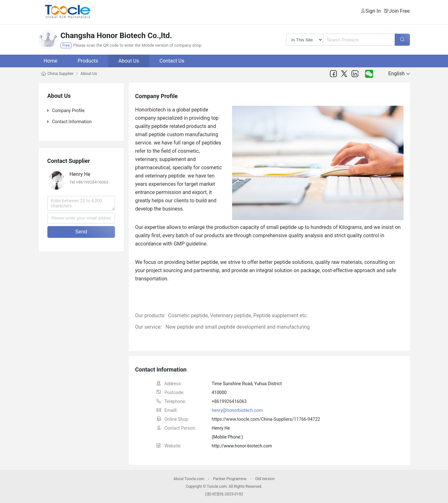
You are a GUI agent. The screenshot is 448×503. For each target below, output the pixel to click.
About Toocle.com (189, 479)
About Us (129, 61)
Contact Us (172, 61)
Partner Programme (230, 479)
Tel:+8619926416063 (89, 182)
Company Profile (68, 111)
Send (81, 232)
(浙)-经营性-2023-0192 (224, 494)
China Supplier (61, 74)
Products (88, 61)
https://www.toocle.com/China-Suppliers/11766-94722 (266, 419)
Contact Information (72, 122)
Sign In (373, 11)
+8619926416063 (229, 401)
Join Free (399, 11)
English (399, 74)
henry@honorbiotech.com (237, 410)
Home (51, 61)
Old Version (265, 479)
